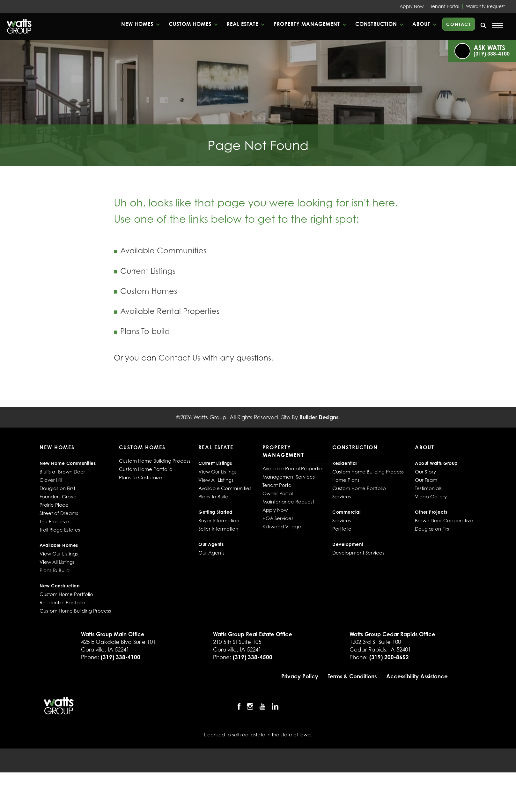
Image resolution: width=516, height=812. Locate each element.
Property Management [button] (307, 24)
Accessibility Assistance (417, 676)
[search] (483, 25)
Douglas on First (57, 488)
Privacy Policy (300, 676)
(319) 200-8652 (389, 657)
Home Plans (346, 480)
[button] (140, 24)
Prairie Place (54, 505)
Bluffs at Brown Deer (62, 472)
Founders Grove (58, 496)
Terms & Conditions (352, 676)
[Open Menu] (498, 26)
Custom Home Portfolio (66, 594)
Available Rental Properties (170, 311)
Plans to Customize (140, 477)
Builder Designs (319, 417)
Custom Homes (149, 291)
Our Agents (211, 553)
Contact (459, 24)
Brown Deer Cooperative (444, 520)
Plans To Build (55, 570)
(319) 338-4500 (253, 657)
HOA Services (278, 518)
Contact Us (179, 358)
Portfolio (342, 529)
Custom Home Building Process (75, 611)
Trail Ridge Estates (60, 530)
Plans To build (145, 331)
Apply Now (412, 6)
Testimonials (428, 488)
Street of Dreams (59, 513)
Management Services (289, 477)
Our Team (426, 480)
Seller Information (218, 529)
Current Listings (148, 271)
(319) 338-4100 (121, 657)
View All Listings (57, 562)
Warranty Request (485, 6)
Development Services (358, 553)
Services (342, 496)
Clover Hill (51, 480)
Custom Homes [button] (190, 24)
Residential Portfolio (62, 602)
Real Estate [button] (243, 24)
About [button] (421, 24)
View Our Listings (59, 554)
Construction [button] (376, 24)
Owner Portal (278, 493)
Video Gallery (431, 496)
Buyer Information (219, 520)
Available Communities (163, 251)
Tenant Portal (445, 6)
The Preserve (54, 521)
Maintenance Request (288, 502)
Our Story (425, 472)
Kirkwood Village (282, 526)
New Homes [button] (137, 24)
